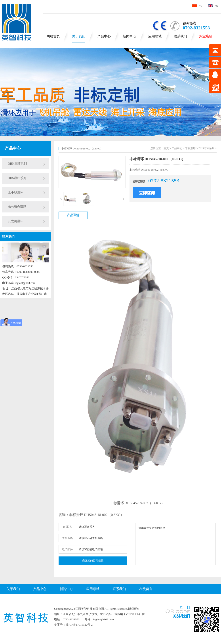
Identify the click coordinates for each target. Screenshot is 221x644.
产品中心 (104, 36)
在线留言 (146, 589)
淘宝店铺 (206, 36)
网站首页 (53, 36)
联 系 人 (67, 527)
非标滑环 (190, 148)
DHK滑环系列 (17, 164)
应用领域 (155, 36)
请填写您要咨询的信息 (175, 544)
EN (213, 6)
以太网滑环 (15, 221)
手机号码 (67, 538)
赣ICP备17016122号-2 (79, 625)
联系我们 (180, 36)
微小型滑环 (15, 192)
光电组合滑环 (17, 207)
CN (197, 6)
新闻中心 (130, 36)
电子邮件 (67, 549)
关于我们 (79, 36)
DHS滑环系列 (17, 178)
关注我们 (181, 616)
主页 (166, 148)
